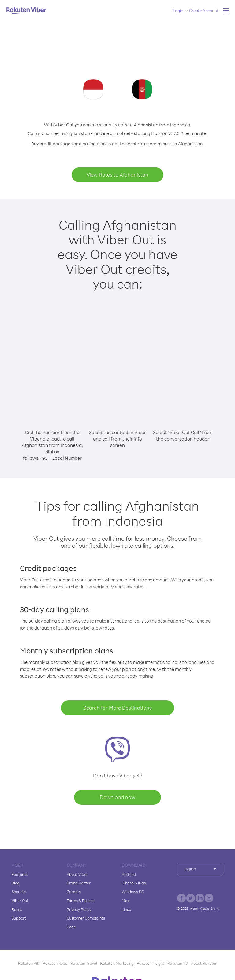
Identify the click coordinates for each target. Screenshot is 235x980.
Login (178, 11)
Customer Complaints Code (86, 922)
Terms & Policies (81, 901)
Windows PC (133, 892)
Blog (16, 883)
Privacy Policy (79, 909)
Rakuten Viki (29, 963)
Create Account (204, 11)
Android (129, 874)
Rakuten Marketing (117, 963)
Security (19, 892)
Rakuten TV (178, 963)
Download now (117, 797)
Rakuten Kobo (55, 963)
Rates (17, 909)
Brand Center (79, 883)
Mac (126, 901)
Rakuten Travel (84, 963)
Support (19, 918)
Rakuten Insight (151, 963)
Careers (74, 892)
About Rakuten (204, 963)
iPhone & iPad (134, 883)
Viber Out (20, 901)
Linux (126, 909)
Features (20, 874)
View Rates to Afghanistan (117, 175)
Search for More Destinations (117, 708)
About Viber (77, 874)
